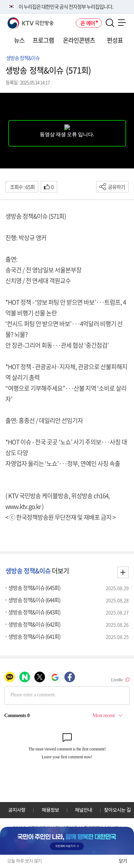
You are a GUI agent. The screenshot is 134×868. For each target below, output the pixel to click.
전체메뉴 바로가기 (0, 0)
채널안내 (84, 810)
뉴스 (19, 40)
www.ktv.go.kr (23, 506)
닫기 (123, 861)
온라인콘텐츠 (79, 40)
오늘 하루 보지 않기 (24, 861)
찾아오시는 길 (117, 810)
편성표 (115, 40)
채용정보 (50, 810)
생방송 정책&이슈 (23, 58)
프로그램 (43, 40)
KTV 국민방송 (20, 20)
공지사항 (17, 810)
